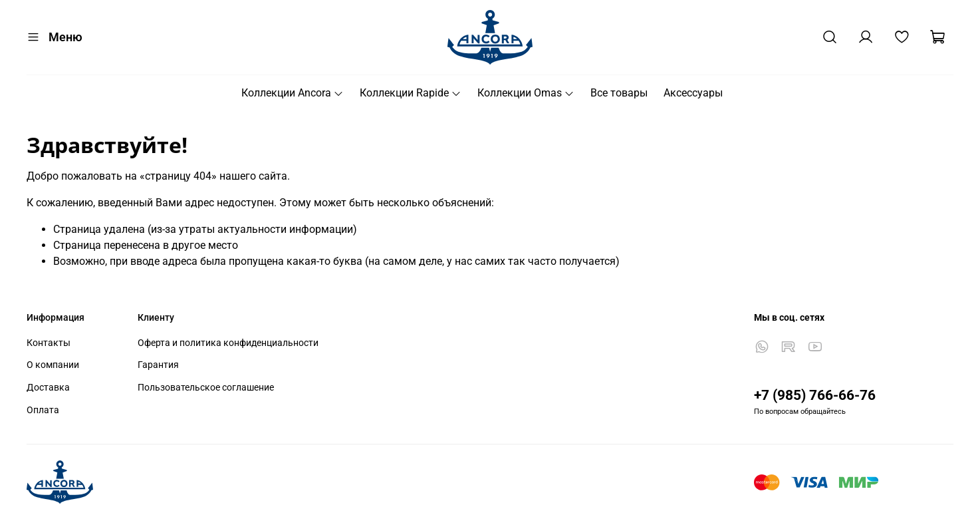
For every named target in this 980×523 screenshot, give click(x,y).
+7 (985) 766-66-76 (815, 395)
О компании (53, 365)
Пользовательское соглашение (206, 388)
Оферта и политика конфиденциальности (228, 343)
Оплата (43, 410)
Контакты (49, 343)
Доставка (48, 388)
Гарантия (158, 365)
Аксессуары (693, 93)
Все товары (619, 93)
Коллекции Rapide (411, 93)
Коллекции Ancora (293, 93)
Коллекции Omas (526, 93)
